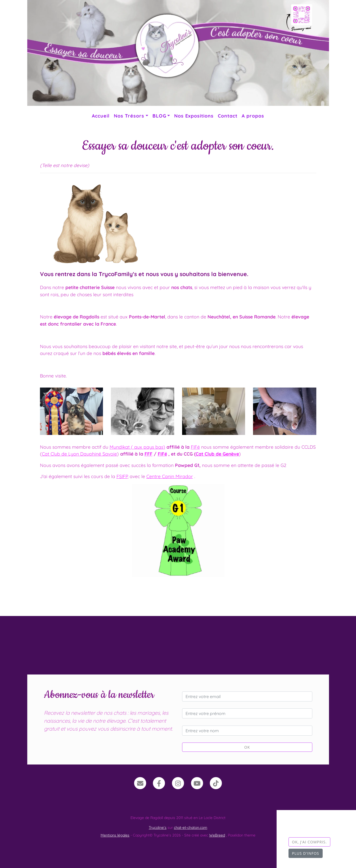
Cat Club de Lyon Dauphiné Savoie (79, 454)
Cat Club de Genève (217, 454)
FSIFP (122, 476)
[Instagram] (178, 783)
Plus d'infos (306, 853)
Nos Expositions (194, 116)
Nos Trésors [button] (129, 116)
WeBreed (217, 835)
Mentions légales (115, 835)
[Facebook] (159, 783)
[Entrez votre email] (247, 696)
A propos (253, 116)
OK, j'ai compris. (309, 842)
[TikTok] (216, 783)
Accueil (101, 116)
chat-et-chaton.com (191, 827)
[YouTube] (197, 783)
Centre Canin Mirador (170, 476)
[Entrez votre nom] (247, 731)
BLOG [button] (159, 116)
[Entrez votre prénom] (247, 713)
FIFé (195, 447)
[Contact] (140, 783)
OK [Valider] (247, 747)
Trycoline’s (158, 827)
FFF (148, 454)
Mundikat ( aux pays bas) (137, 447)
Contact (228, 116)
